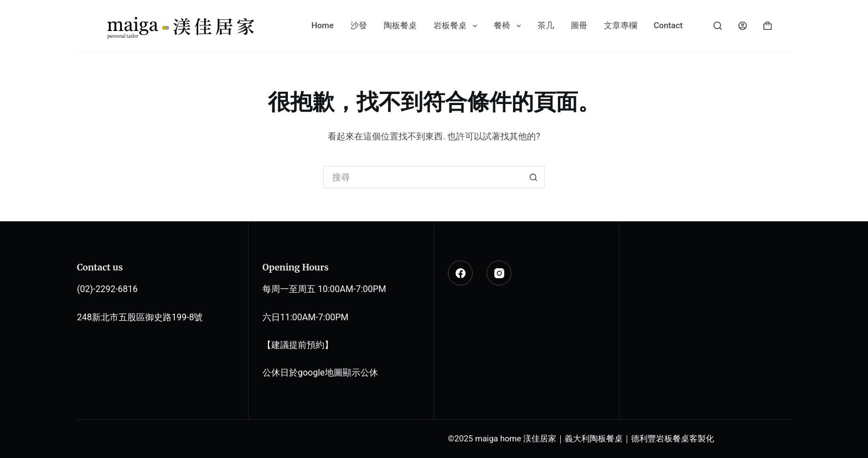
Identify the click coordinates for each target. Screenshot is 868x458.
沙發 (359, 25)
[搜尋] (718, 26)
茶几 (546, 25)
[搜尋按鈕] (534, 177)
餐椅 (510, 26)
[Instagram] (499, 273)
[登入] (743, 26)
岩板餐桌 (458, 26)
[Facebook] (460, 273)
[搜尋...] (423, 177)
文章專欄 (621, 25)
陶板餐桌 (400, 25)
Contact (668, 25)
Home (322, 25)
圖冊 (579, 25)
